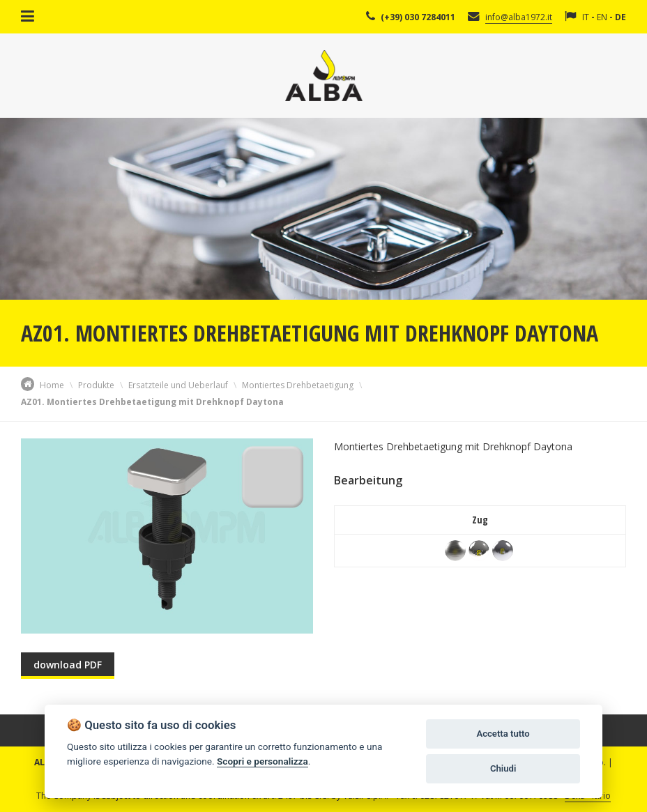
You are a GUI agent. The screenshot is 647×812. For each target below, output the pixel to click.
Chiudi (503, 768)
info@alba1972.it (519, 17)
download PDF (68, 665)
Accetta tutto (503, 734)
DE (621, 17)
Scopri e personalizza (262, 761)
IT (586, 17)
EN (602, 17)
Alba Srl (324, 76)
